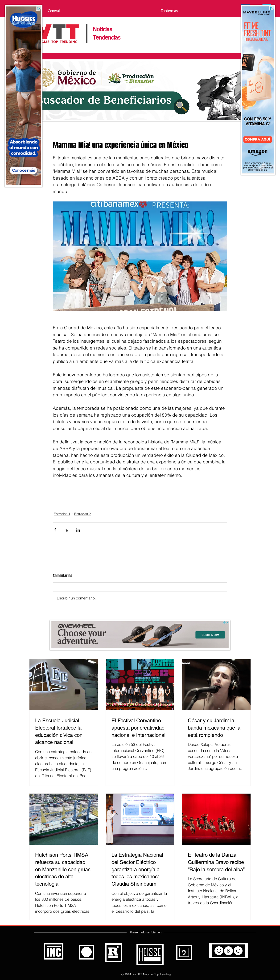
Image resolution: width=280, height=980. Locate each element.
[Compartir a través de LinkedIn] (78, 530)
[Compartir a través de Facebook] (55, 530)
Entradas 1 (62, 514)
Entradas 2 (82, 514)
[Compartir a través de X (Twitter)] (67, 530)
